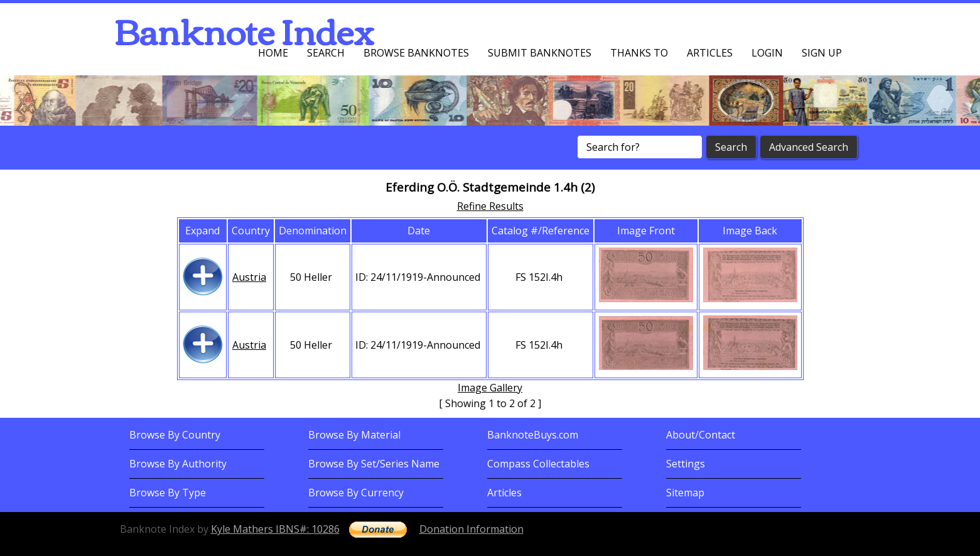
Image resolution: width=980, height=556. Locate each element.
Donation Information (471, 529)
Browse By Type (168, 493)
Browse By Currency (356, 493)
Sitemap (685, 493)
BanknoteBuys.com (533, 435)
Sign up (822, 53)
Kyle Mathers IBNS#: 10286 (275, 529)
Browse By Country (175, 435)
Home (273, 53)
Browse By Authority (178, 464)
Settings (686, 464)
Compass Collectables (538, 464)
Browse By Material (354, 435)
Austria (249, 277)
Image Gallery (490, 388)
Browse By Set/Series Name (374, 464)
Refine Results (490, 206)
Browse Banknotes (416, 53)
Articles (710, 53)
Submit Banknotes (540, 53)
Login (767, 53)
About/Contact (701, 435)
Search (326, 53)
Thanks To (639, 53)
